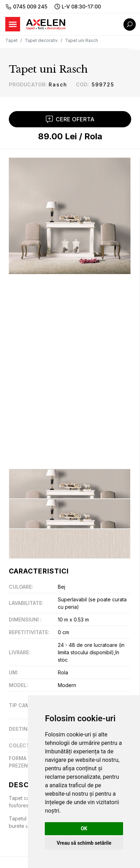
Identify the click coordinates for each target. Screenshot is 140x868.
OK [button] (84, 828)
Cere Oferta (70, 119)
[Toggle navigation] (13, 24)
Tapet (11, 40)
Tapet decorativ (41, 40)
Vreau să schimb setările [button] (84, 843)
